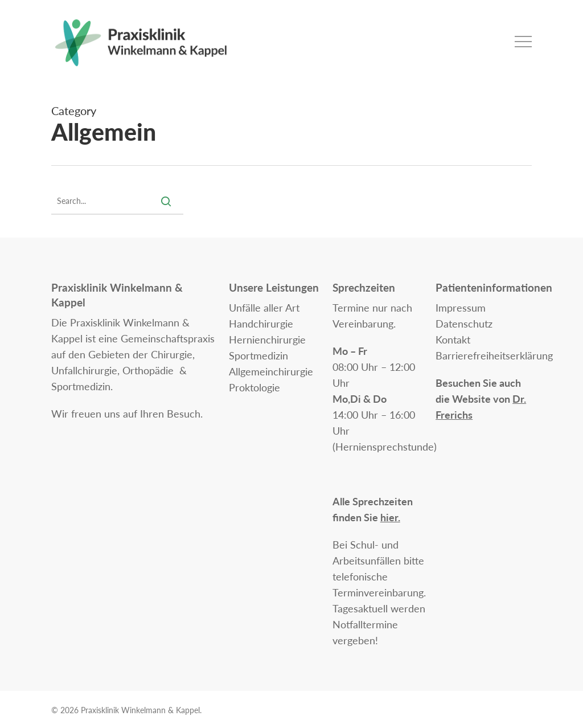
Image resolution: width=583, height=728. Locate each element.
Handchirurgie (261, 324)
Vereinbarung (363, 324)
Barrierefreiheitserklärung (494, 355)
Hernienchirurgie (267, 340)
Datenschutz (464, 324)
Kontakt (453, 340)
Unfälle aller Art (264, 308)
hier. (390, 517)
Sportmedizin (258, 355)
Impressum (461, 308)
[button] (523, 42)
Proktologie (254, 387)
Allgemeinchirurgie (271, 371)
